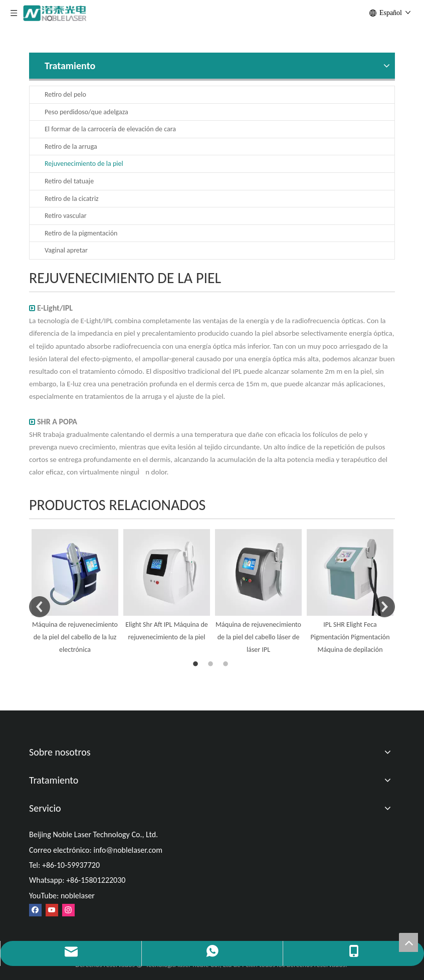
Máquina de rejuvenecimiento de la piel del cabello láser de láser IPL (258, 637)
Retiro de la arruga (71, 147)
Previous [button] (40, 607)
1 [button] (197, 664)
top (408, 942)
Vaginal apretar (66, 250)
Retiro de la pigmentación (81, 233)
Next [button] (384, 607)
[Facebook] (35, 910)
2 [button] (212, 664)
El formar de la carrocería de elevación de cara (110, 129)
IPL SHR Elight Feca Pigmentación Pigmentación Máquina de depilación (350, 637)
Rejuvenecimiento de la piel (84, 164)
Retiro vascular (66, 216)
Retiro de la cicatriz (72, 199)
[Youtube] (52, 910)
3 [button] (227, 664)
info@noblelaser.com (128, 850)
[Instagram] (68, 910)
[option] (75, 593)
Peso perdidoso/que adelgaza (86, 112)
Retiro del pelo (65, 94)
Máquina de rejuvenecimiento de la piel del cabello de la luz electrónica (75, 637)
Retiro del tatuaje (69, 181)
